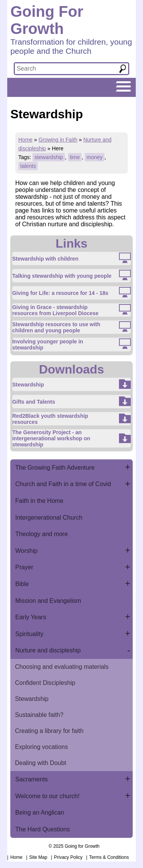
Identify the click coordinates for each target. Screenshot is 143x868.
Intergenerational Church (49, 518)
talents (28, 166)
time (75, 157)
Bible (22, 584)
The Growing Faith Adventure (55, 468)
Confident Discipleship (45, 683)
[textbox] (64, 69)
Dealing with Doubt (40, 763)
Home (25, 140)
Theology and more (42, 534)
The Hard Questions (43, 829)
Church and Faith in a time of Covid (63, 484)
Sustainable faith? (39, 715)
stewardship (49, 157)
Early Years (31, 617)
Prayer (24, 567)
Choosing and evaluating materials (62, 667)
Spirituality (29, 634)
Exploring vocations (41, 747)
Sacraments (31, 779)
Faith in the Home (39, 501)
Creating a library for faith (49, 731)
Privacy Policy (68, 857)
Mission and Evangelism (48, 601)
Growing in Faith (58, 140)
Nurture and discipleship (48, 650)
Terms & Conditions (109, 857)
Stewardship (32, 699)
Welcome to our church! (47, 796)
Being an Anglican (40, 812)
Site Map (38, 857)
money (95, 157)
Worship (26, 551)
